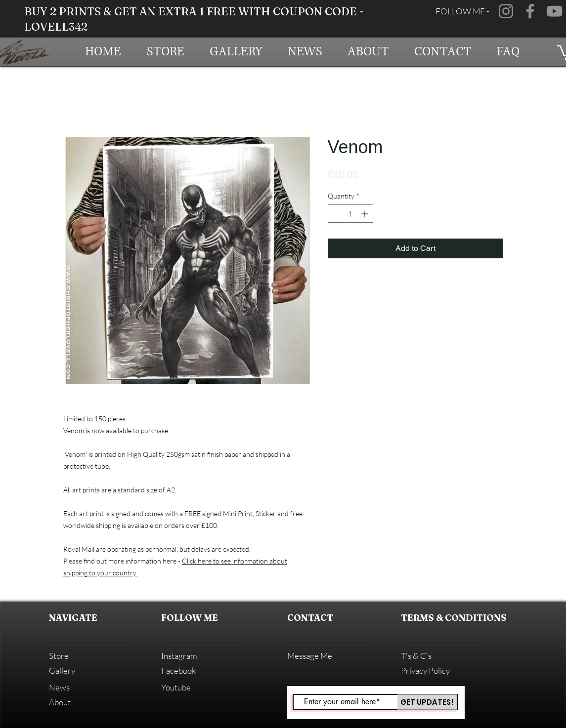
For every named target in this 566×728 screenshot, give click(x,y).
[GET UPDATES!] (427, 702)
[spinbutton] (350, 214)
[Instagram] (506, 11)
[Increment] (366, 214)
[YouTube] (554, 11)
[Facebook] (530, 11)
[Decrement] (335, 214)
